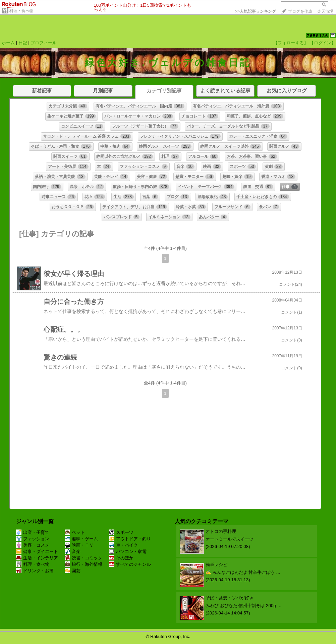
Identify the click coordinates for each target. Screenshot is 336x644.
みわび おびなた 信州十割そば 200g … (244, 606)
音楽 (73, 551)
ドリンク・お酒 (35, 571)
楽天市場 (325, 11)
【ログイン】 (323, 43)
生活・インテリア (37, 558)
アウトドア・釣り (130, 539)
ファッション (33, 539)
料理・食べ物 (21, 11)
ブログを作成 (300, 11)
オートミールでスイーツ (230, 539)
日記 (23, 43)
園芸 (73, 571)
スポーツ (121, 532)
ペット (75, 532)
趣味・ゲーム (81, 539)
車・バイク (123, 545)
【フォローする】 (291, 43)
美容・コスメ (33, 545)
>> (256, 11)
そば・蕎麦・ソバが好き (230, 598)
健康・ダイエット (37, 551)
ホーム (8, 43)
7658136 (318, 36)
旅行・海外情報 (83, 564)
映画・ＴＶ (79, 545)
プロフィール (44, 43)
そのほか (121, 558)
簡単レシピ (216, 565)
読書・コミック (83, 558)
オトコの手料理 (221, 531)
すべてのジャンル (130, 564)
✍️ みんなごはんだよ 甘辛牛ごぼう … (243, 572)
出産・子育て (33, 532)
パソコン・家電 (128, 551)
